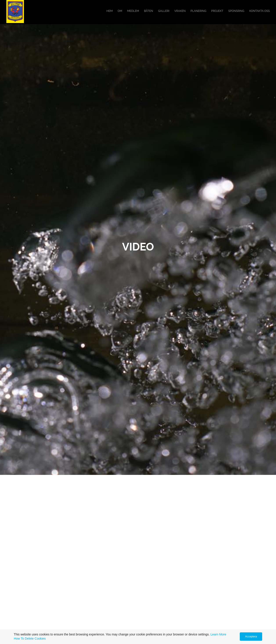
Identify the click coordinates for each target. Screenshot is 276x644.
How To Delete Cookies (30, 639)
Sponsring (236, 11)
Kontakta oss (259, 11)
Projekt (217, 11)
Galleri (164, 11)
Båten (149, 11)
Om (120, 11)
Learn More (218, 634)
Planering (198, 11)
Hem (110, 11)
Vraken (180, 11)
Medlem (133, 11)
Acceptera (251, 637)
